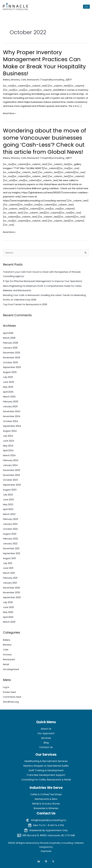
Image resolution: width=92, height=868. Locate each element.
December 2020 (12, 588)
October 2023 (10, 480)
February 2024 (11, 460)
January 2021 (10, 583)
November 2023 (12, 475)
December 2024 (12, 411)
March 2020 (9, 622)
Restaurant (33, 80)
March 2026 (9, 338)
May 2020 (8, 612)
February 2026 (11, 343)
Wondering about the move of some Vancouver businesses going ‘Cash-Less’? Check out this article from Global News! (45, 141)
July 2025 (8, 377)
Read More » (10, 113)
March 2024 (9, 455)
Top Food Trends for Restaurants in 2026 (25, 304)
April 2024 (8, 450)
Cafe (23, 80)
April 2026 (8, 333)
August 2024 (10, 431)
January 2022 (10, 544)
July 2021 (8, 563)
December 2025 (12, 353)
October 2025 (10, 362)
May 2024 (8, 446)
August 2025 (10, 372)
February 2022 (10, 539)
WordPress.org (11, 702)
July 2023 (8, 495)
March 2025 (9, 397)
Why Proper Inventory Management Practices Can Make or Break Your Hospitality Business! (44, 63)
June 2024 (9, 441)
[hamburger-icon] (86, 7)
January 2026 (10, 348)
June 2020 (8, 607)
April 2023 (8, 509)
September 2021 (12, 553)
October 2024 (10, 421)
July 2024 (8, 436)
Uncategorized (11, 669)
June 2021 (8, 568)
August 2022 (10, 534)
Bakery (7, 80)
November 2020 (12, 592)
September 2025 (12, 367)
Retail (6, 664)
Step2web (46, 851)
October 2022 (10, 529)
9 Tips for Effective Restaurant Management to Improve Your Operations (43, 281)
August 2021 (9, 558)
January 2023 (10, 524)
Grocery (7, 655)
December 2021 (11, 548)
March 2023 (9, 514)
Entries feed (9, 692)
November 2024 (12, 416)
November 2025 (12, 358)
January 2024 (10, 465)
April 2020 (8, 617)
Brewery (15, 80)
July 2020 (8, 602)
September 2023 (12, 485)
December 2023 (12, 470)
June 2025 (9, 382)
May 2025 (8, 387)
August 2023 (10, 490)
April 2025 (8, 392)
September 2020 (12, 597)
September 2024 (12, 426)
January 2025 (10, 406)
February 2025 (11, 402)
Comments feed (12, 697)
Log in (6, 687)
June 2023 (8, 500)
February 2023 (11, 519)
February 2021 (10, 578)
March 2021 (9, 573)
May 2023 (8, 504)
